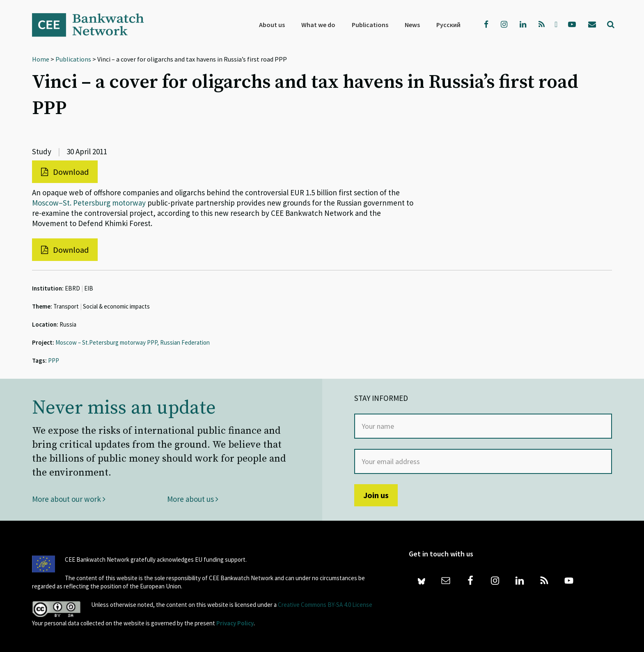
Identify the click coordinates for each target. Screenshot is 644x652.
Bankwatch (94, 25)
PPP (54, 360)
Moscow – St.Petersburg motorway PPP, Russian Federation (133, 342)
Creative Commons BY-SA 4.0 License (325, 605)
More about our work (69, 499)
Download (65, 172)
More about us (193, 499)
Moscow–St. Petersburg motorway (89, 203)
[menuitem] (448, 25)
